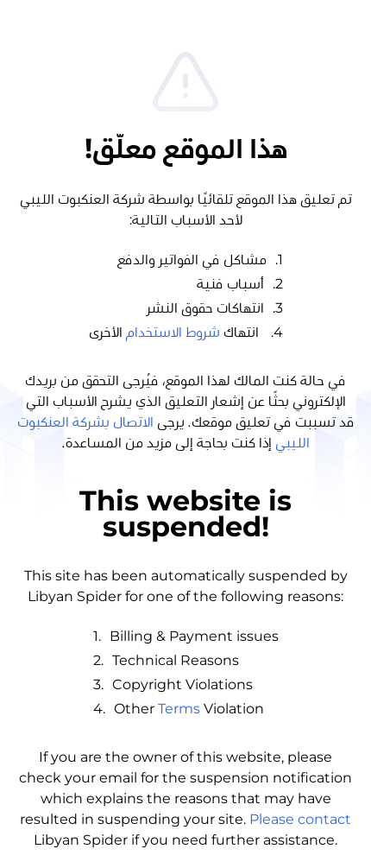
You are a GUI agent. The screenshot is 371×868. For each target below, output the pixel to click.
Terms (179, 709)
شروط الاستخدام (173, 333)
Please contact (300, 819)
